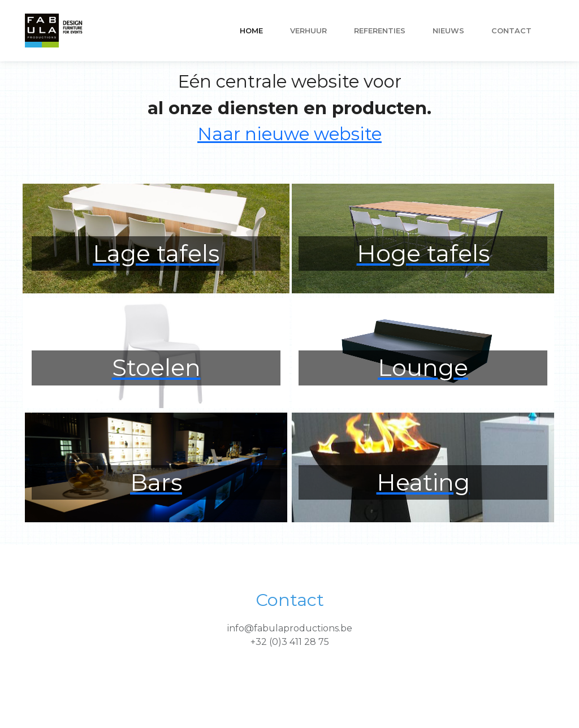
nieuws (448, 31)
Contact (511, 31)
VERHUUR (308, 31)
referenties (380, 31)
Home (251, 31)
